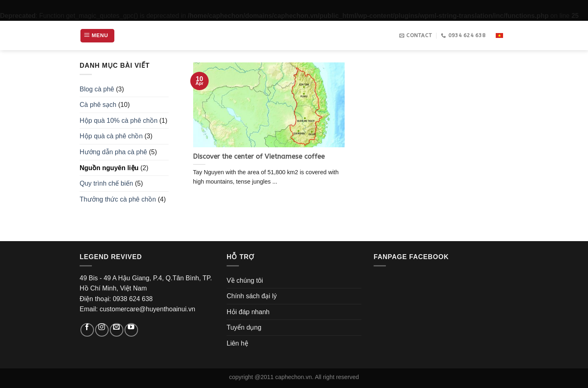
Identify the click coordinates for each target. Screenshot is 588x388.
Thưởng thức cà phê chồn (118, 199)
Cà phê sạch (98, 105)
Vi (500, 36)
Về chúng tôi (245, 280)
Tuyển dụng (244, 327)
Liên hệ (237, 343)
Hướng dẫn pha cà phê (113, 152)
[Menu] (97, 36)
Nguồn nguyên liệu (109, 168)
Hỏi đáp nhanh (248, 312)
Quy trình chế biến (106, 183)
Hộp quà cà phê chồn (111, 136)
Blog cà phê (97, 89)
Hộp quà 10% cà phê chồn (119, 121)
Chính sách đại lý (252, 296)
